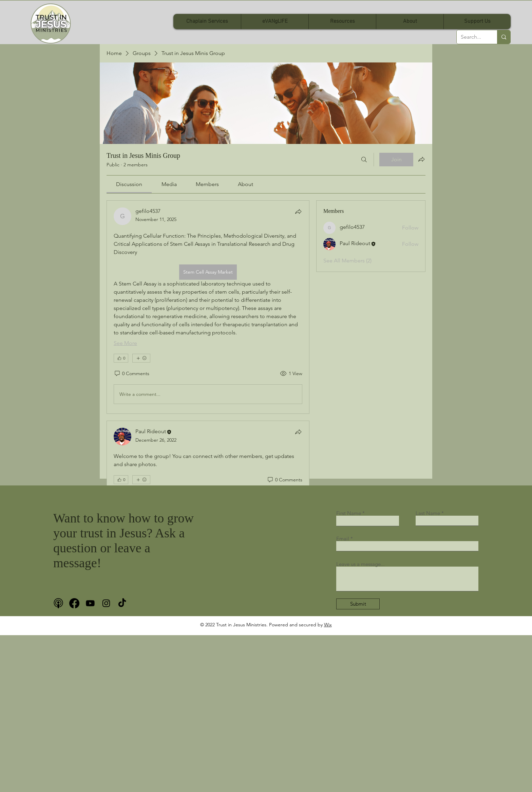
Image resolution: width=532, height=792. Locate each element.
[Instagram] (106, 603)
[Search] (364, 160)
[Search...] (472, 37)
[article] (208, 307)
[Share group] (421, 159)
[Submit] (358, 604)
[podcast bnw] (58, 603)
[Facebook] (74, 603)
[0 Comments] (131, 374)
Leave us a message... (360, 564)
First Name (349, 513)
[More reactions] (141, 358)
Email (343, 539)
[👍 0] (121, 358)
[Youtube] (90, 603)
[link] (129, 184)
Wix (328, 625)
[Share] (298, 211)
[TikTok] (122, 603)
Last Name (428, 513)
